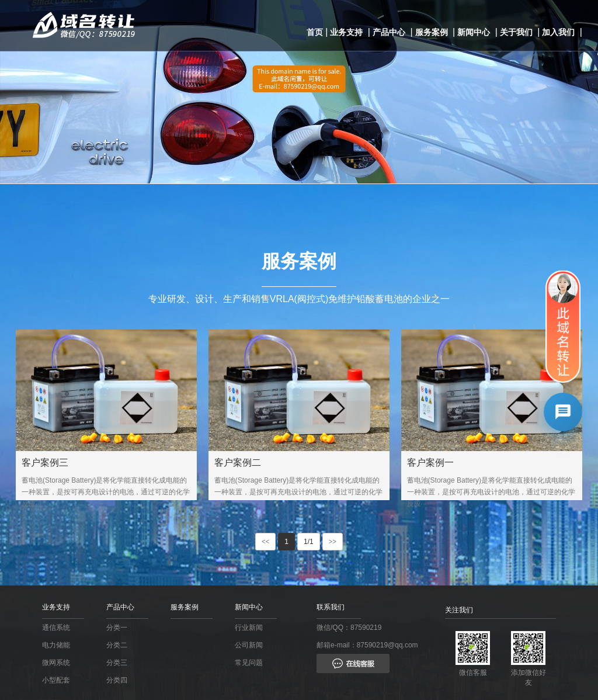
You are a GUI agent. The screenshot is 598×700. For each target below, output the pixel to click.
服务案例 (432, 32)
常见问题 (249, 663)
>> (333, 542)
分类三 (117, 663)
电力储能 (56, 645)
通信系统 (56, 628)
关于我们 (516, 32)
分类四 (117, 680)
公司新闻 (249, 645)
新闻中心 (474, 32)
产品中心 (389, 32)
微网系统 (56, 663)
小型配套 (56, 680)
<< (266, 542)
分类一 (117, 628)
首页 (315, 32)
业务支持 (346, 32)
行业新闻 (249, 628)
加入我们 (558, 32)
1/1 (309, 542)
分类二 (117, 645)
